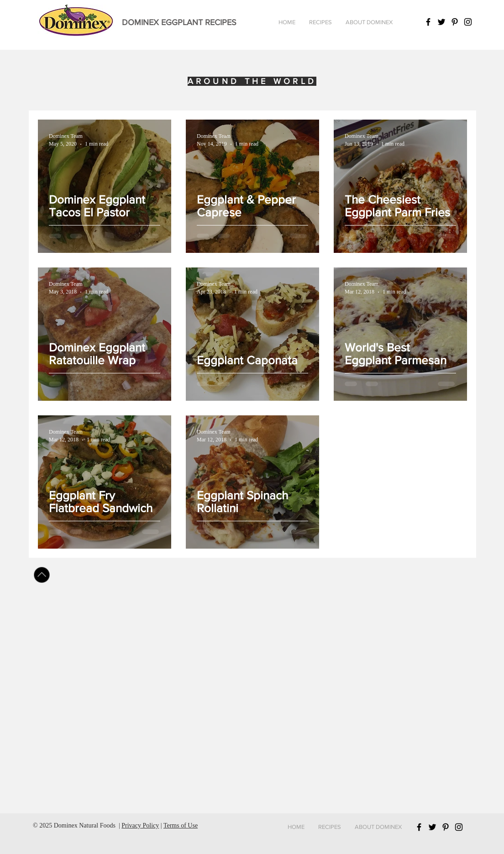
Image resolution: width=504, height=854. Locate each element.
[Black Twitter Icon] (441, 22)
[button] (320, 22)
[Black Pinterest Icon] (455, 22)
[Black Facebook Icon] (428, 22)
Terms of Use (181, 825)
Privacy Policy (140, 825)
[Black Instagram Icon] (468, 22)
